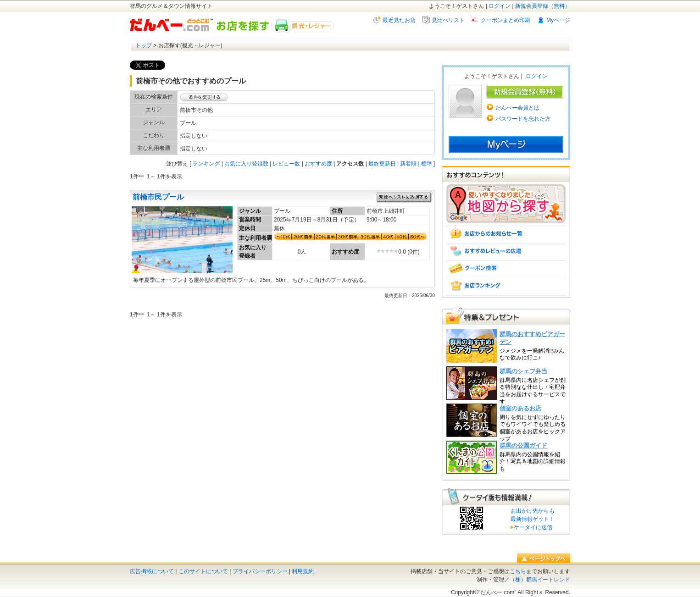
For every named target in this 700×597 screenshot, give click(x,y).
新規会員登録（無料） (543, 6)
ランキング (206, 164)
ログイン (500, 6)
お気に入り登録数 (246, 164)
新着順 (408, 164)
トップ (144, 45)
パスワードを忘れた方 (523, 119)
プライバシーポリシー (260, 571)
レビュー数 (286, 164)
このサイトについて (203, 571)
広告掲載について (152, 571)
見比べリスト (448, 20)
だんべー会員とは (517, 108)
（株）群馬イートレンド (540, 580)
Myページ (558, 20)
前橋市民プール (158, 197)
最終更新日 (382, 164)
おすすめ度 (318, 164)
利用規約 (303, 571)
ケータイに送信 (531, 527)
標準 (427, 164)
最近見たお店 (399, 20)
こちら (518, 571)
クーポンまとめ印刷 (506, 20)
